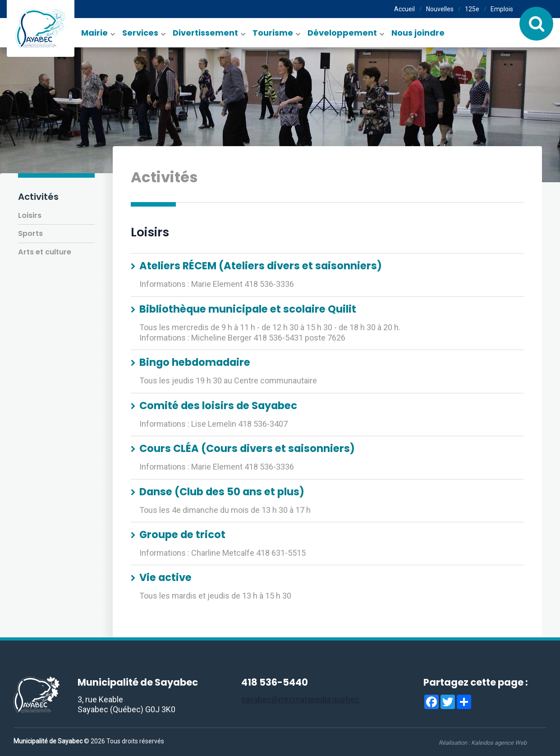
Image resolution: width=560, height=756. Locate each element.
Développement (342, 33)
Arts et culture (45, 252)
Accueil (404, 9)
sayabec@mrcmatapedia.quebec (300, 699)
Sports (30, 233)
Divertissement (205, 33)
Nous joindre (418, 33)
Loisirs (30, 215)
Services (140, 33)
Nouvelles (440, 9)
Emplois (502, 9)
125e (472, 9)
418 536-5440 (275, 682)
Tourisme (273, 33)
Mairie (94, 33)
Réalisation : (483, 743)
